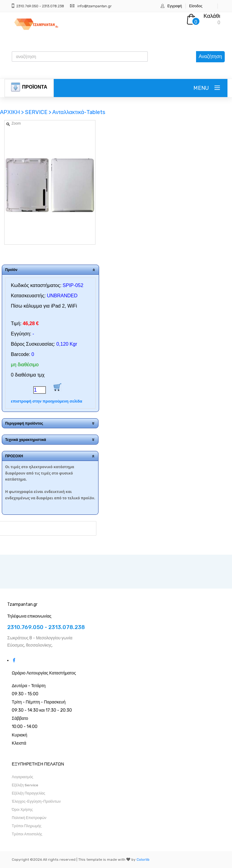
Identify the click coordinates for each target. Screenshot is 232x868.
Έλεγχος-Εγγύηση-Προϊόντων (36, 801)
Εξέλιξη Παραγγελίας (29, 793)
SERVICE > (38, 112)
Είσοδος (196, 6)
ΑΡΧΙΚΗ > (13, 112)
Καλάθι (212, 16)
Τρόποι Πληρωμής (27, 826)
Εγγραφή (175, 6)
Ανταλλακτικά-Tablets (79, 112)
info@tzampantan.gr (94, 6)
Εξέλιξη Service (25, 785)
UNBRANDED (62, 296)
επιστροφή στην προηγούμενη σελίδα (47, 401)
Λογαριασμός (23, 777)
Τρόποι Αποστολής (27, 834)
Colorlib (143, 860)
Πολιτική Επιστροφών (29, 818)
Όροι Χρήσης (22, 810)
